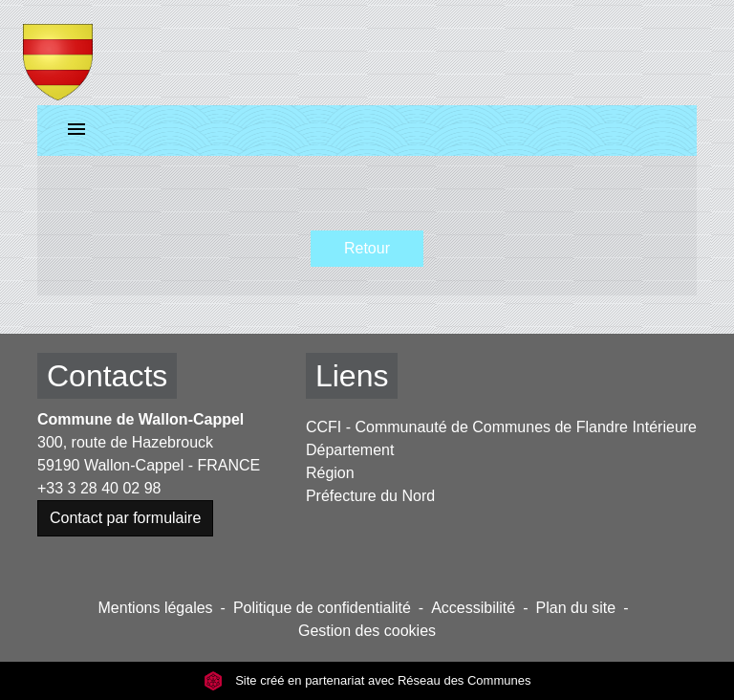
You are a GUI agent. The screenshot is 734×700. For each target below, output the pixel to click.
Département (350, 450)
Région (330, 473)
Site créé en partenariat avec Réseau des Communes (367, 680)
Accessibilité (473, 608)
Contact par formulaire (125, 518)
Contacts (107, 376)
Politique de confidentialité (322, 608)
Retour (367, 248)
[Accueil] (58, 53)
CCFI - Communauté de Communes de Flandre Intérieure (501, 427)
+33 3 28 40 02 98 (99, 488)
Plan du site (576, 608)
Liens (352, 376)
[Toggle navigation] (76, 131)
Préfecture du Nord (370, 496)
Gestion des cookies (367, 631)
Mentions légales (156, 608)
